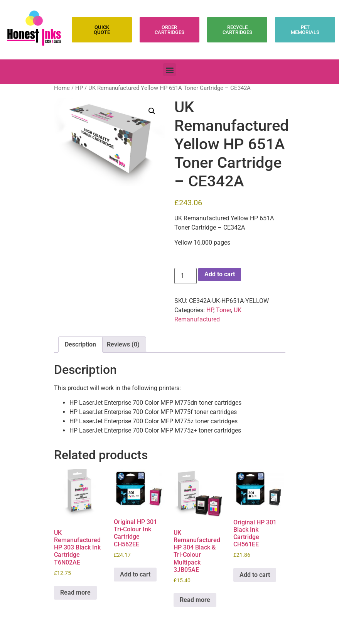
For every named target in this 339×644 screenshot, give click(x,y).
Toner (223, 310)
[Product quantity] (186, 276)
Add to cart (220, 274)
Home (62, 88)
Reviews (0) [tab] (123, 344)
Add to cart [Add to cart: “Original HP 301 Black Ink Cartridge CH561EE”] (255, 575)
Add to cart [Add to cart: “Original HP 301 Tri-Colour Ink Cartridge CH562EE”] (135, 574)
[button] (169, 70)
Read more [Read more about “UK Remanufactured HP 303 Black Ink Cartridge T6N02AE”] (75, 592)
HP (79, 88)
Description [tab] (80, 344)
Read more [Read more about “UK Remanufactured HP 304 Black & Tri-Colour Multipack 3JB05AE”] (195, 600)
